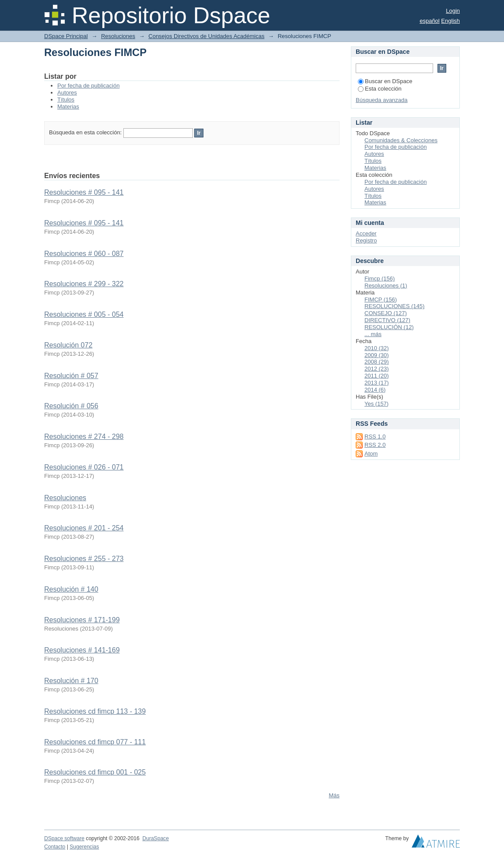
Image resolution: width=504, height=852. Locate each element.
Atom (371, 454)
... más (373, 334)
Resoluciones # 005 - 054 (84, 314)
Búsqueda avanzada (382, 100)
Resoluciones (118, 36)
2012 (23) (377, 369)
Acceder (366, 233)
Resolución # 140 (71, 589)
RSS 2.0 (375, 445)
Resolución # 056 (71, 406)
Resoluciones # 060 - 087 (84, 254)
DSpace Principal (66, 36)
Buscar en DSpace (385, 81)
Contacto (55, 847)
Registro (366, 240)
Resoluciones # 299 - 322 (84, 284)
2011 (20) (377, 376)
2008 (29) (377, 362)
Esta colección (380, 89)
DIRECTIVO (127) (387, 320)
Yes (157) (376, 404)
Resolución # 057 (71, 376)
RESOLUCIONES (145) (394, 306)
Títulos (66, 100)
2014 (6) (375, 390)
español (430, 21)
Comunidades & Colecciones (401, 140)
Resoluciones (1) (386, 286)
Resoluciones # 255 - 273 (84, 559)
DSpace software (64, 838)
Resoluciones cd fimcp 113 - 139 (95, 711)
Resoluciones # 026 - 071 (84, 467)
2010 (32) (377, 348)
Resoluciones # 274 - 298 (84, 437)
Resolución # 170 (71, 681)
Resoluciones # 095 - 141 (84, 192)
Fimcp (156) (380, 279)
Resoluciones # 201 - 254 (84, 528)
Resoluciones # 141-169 (82, 650)
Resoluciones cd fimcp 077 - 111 (95, 742)
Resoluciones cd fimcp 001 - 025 (95, 772)
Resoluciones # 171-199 (82, 620)
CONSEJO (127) (386, 313)
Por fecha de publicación (88, 86)
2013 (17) (377, 383)
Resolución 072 (68, 345)
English (450, 21)
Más (334, 795)
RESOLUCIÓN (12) (389, 327)
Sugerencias (84, 847)
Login (453, 11)
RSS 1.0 (375, 437)
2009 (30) (377, 355)
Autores (67, 93)
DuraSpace (155, 838)
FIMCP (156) (381, 300)
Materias (68, 107)
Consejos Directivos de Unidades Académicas (206, 36)
